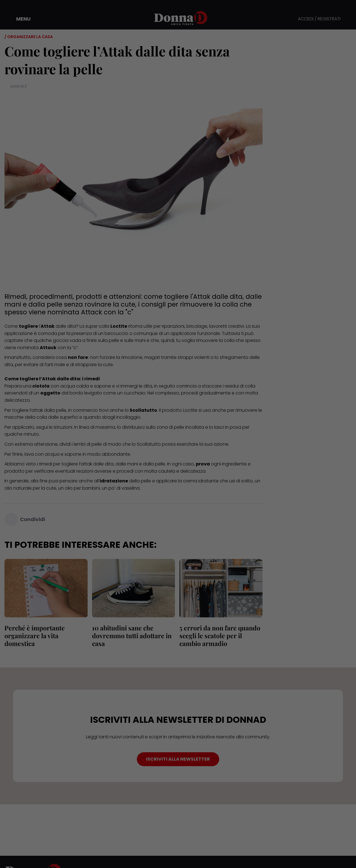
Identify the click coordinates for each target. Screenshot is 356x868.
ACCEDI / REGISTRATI (319, 19)
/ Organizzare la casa (29, 37)
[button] (19, 19)
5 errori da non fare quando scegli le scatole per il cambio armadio (220, 636)
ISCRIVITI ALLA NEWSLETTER (178, 759)
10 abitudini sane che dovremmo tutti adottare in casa (132, 636)
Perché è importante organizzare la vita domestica (35, 636)
